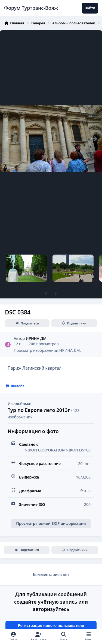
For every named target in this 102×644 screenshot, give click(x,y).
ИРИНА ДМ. (37, 338)
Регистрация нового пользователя (51, 625)
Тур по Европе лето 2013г (39, 410)
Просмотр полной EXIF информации (51, 523)
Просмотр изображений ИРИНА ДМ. (47, 350)
